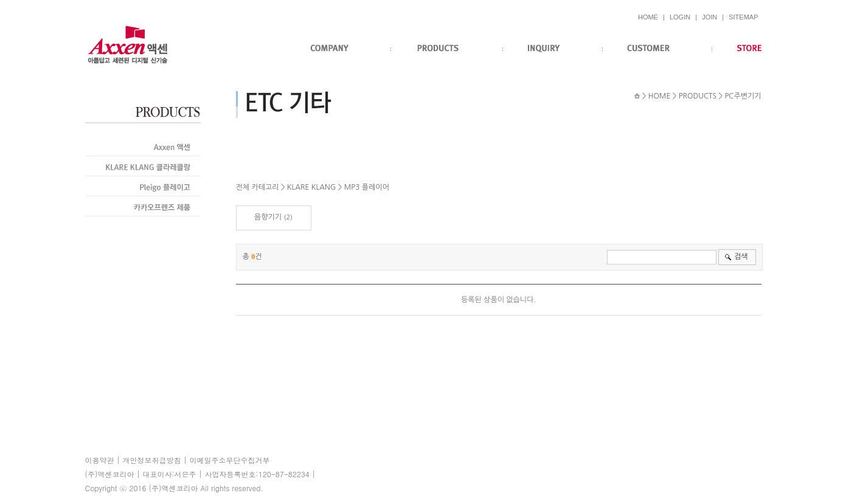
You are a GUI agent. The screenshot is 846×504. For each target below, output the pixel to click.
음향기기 (268, 217)
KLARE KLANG (311, 187)
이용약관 (100, 460)
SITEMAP (743, 17)
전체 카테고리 (258, 187)
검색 (741, 257)
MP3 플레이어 (367, 187)
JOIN (709, 17)
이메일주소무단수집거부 (230, 460)
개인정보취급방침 (152, 460)
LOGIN (680, 17)
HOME (648, 17)
